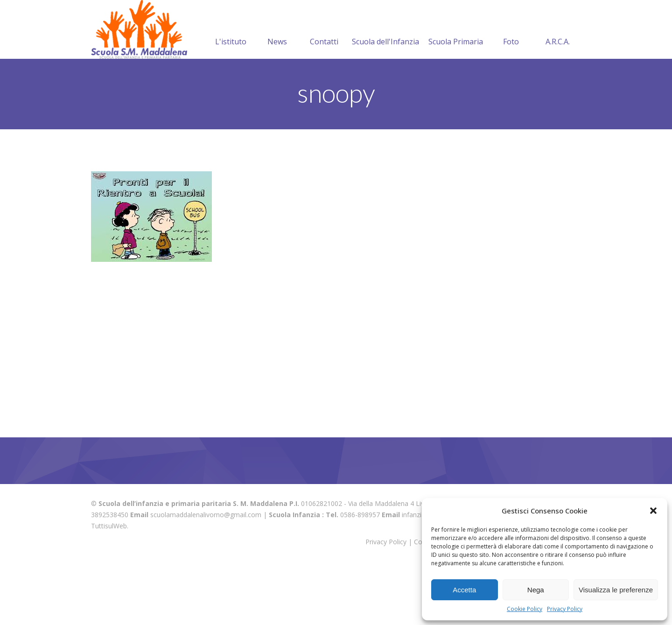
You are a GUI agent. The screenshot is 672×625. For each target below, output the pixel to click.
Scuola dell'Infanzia (385, 89)
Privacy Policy (565, 609)
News (277, 89)
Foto (511, 89)
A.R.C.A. (558, 89)
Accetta (464, 590)
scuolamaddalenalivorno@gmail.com (206, 573)
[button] (653, 511)
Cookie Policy (525, 609)
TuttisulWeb (109, 585)
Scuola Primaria (456, 89)
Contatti (324, 89)
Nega (536, 590)
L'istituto (231, 89)
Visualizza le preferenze (616, 590)
